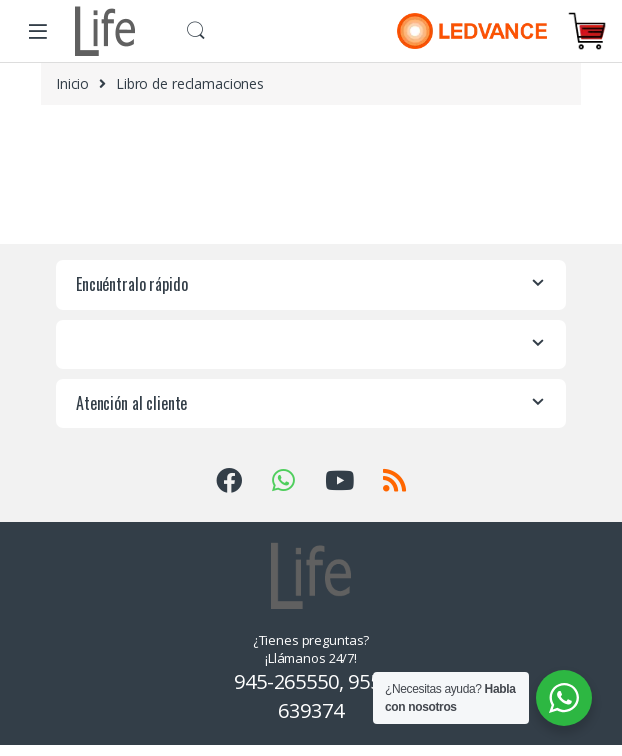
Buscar (196, 31)
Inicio (72, 83)
